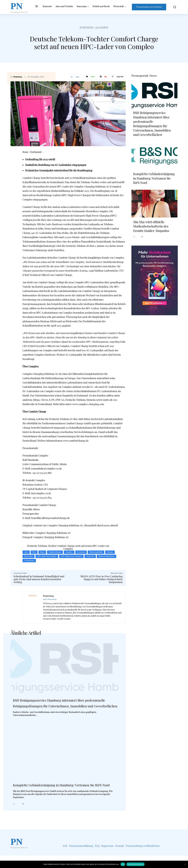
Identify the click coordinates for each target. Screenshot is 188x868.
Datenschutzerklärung (135, 864)
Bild (34, 552)
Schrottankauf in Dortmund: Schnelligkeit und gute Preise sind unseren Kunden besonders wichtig (39, 579)
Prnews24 (18, 77)
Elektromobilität (96, 552)
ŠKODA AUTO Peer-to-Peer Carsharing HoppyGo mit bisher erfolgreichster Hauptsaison (102, 579)
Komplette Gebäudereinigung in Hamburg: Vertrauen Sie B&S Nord (59, 794)
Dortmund (81, 552)
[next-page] (23, 816)
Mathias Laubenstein (106, 556)
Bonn (42, 552)
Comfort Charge (55, 552)
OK (123, 864)
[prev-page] (14, 816)
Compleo (69, 552)
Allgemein (102, 27)
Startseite (87, 27)
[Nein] (185, 864)
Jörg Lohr (90, 556)
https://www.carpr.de (50, 599)
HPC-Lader (29, 556)
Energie (110, 552)
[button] (173, 7)
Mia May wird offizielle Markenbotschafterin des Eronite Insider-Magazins (151, 225)
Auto (26, 552)
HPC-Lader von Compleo (47, 556)
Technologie (29, 561)
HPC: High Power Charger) (71, 556)
